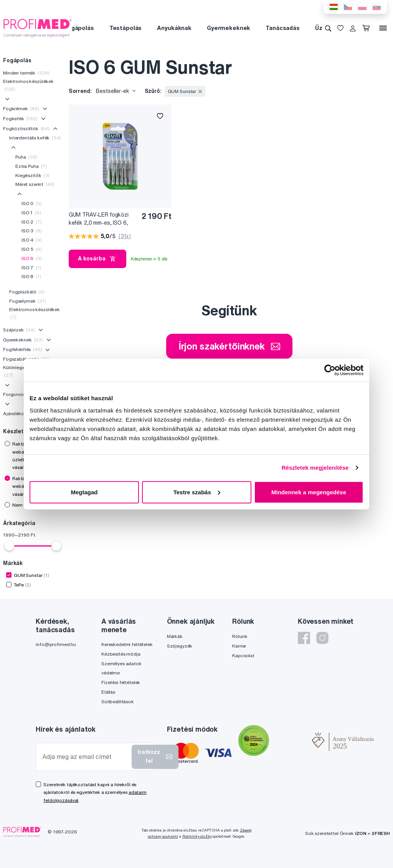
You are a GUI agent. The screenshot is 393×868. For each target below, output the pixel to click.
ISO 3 (32, 231)
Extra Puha (31, 166)
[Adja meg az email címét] (85, 757)
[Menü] (383, 28)
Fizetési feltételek (121, 682)
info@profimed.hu (56, 644)
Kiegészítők (32, 175)
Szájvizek (19, 330)
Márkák (175, 636)
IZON (361, 833)
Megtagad (84, 492)
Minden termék (26, 73)
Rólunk (240, 636)
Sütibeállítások (118, 702)
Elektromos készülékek (28, 85)
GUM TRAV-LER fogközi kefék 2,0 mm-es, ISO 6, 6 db (99, 219)
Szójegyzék (180, 646)
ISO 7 (31, 268)
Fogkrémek (21, 108)
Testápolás (126, 28)
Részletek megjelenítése (315, 468)
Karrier (239, 646)
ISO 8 (31, 276)
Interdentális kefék (35, 138)
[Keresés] (328, 28)
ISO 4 (32, 240)
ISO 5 (32, 249)
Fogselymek (28, 301)
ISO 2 (32, 222)
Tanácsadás (283, 28)
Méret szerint (35, 184)
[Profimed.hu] (38, 28)
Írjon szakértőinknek (229, 346)
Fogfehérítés (23, 349)
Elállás (108, 692)
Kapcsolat (243, 655)
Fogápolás (79, 28)
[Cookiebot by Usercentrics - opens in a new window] (330, 370)
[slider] (9, 546)
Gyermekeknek (229, 28)
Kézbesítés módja (121, 654)
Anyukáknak (174, 28)
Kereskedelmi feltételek (127, 644)
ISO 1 (31, 213)
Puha (26, 157)
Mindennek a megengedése (309, 492)
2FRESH (381, 833)
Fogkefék (20, 118)
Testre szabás (197, 492)
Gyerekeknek (23, 340)
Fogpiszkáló (27, 292)
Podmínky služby (197, 836)
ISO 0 (32, 203)
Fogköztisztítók (26, 128)
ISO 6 (32, 258)
